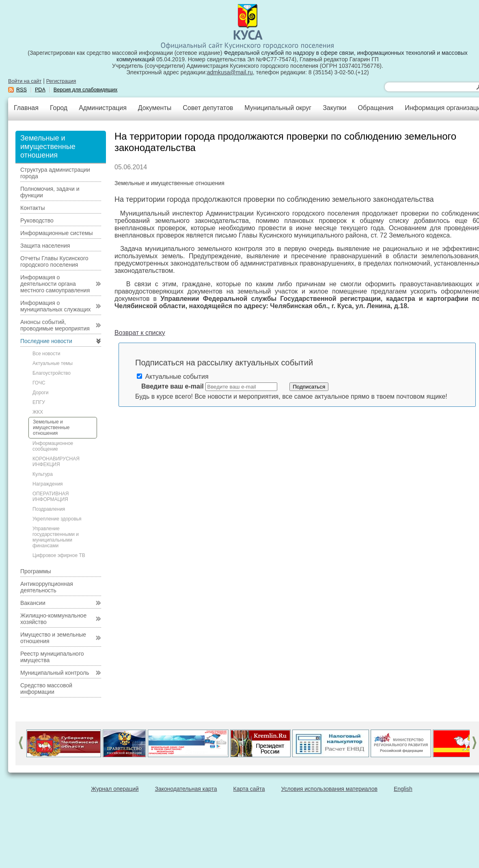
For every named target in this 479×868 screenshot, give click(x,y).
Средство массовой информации (46, 689)
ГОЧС (39, 383)
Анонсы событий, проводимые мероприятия (55, 325)
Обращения (375, 108)
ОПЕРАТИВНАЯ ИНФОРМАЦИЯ (51, 497)
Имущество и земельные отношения (53, 638)
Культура (43, 474)
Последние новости (46, 341)
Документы (155, 108)
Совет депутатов (208, 108)
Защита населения (45, 246)
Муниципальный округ (278, 108)
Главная (26, 108)
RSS (22, 90)
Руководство (37, 220)
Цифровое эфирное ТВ (59, 555)
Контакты (32, 208)
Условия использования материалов (329, 789)
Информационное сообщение (53, 446)
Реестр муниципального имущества (52, 657)
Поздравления (49, 509)
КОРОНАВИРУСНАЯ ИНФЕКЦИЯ (56, 462)
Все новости (46, 354)
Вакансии (33, 603)
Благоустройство (52, 373)
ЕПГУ (39, 402)
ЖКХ (38, 412)
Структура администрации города (55, 173)
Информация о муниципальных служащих (56, 306)
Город (59, 108)
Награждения (48, 484)
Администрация (103, 108)
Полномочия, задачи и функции (50, 192)
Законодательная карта (186, 789)
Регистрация (61, 81)
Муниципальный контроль (55, 673)
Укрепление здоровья (57, 519)
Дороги (40, 393)
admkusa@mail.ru (230, 72)
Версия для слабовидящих (86, 90)
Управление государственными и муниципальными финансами (56, 537)
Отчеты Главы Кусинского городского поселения (54, 261)
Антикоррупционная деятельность (47, 587)
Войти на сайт (25, 81)
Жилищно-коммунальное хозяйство (53, 619)
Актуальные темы (53, 363)
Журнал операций (115, 789)
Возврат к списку (140, 333)
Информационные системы (57, 233)
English (403, 789)
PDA (40, 90)
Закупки (334, 108)
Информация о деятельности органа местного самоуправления (55, 284)
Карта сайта (249, 789)
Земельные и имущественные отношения (51, 428)
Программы (36, 571)
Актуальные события (173, 377)
